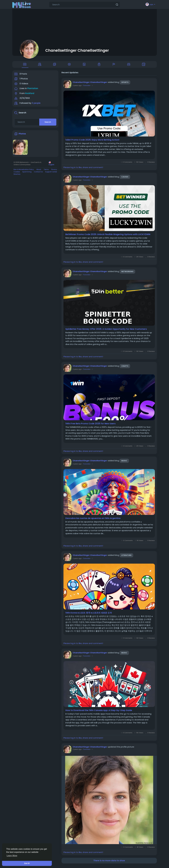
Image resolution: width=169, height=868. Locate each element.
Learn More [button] (12, 856)
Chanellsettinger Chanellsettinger (77, 50)
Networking (127, 273)
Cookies (17, 174)
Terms (46, 171)
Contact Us (38, 174)
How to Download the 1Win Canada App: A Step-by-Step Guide (99, 712)
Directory (17, 176)
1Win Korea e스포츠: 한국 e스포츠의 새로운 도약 (89, 615)
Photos (22, 136)
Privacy (54, 171)
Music (124, 463)
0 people (36, 105)
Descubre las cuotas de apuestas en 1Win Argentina (93, 520)
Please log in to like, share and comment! (83, 169)
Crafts (125, 368)
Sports (125, 84)
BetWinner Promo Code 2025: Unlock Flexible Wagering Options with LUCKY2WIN (108, 236)
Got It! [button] (27, 863)
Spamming (27, 174)
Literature (126, 557)
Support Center (51, 174)
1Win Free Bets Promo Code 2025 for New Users (90, 426)
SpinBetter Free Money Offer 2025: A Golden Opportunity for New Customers (106, 331)
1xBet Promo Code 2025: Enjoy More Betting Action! (92, 142)
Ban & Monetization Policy (24, 171)
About (39, 171)
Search (48, 124)
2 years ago (77, 87)
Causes (125, 179)
